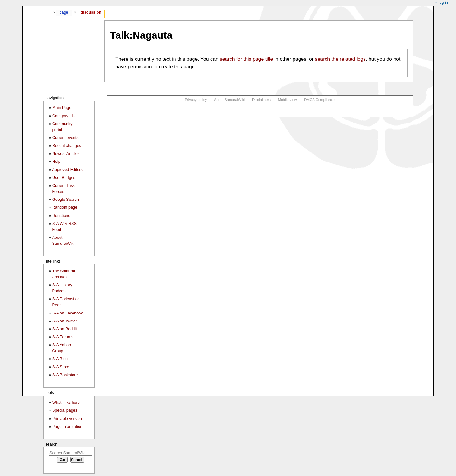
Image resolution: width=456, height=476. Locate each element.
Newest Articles (66, 154)
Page (64, 12)
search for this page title (246, 59)
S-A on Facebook (68, 313)
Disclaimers (261, 100)
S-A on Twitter (65, 321)
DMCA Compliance (319, 100)
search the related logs (340, 59)
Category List (64, 116)
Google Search (66, 200)
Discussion (91, 12)
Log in (443, 3)
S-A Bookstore (65, 375)
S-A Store (61, 367)
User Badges (64, 178)
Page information (67, 427)
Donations (61, 216)
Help (56, 162)
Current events (65, 138)
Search (51, 444)
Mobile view (288, 100)
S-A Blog (60, 359)
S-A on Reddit (65, 329)
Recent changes (67, 146)
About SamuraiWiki (229, 100)
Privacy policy (196, 100)
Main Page (62, 108)
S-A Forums (63, 337)
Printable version (67, 419)
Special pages (65, 410)
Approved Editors (67, 170)
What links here (66, 403)
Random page (65, 207)
